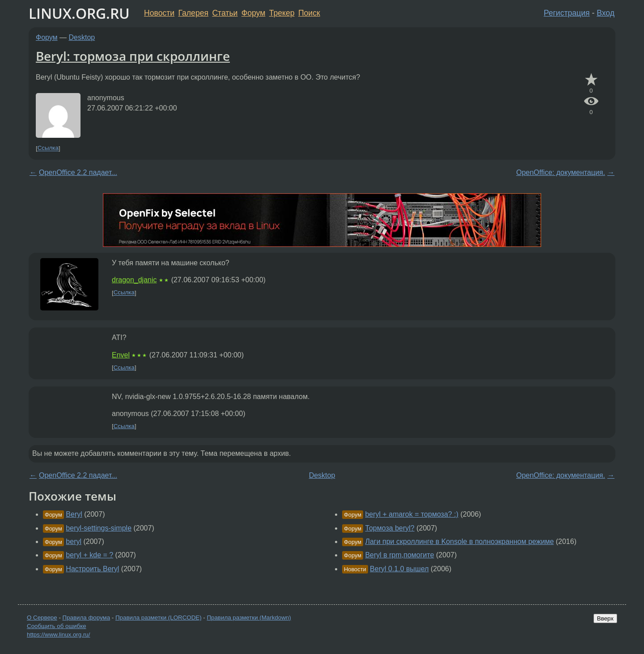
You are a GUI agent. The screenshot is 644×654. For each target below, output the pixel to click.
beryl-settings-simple (99, 528)
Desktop (82, 37)
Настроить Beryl (92, 569)
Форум (253, 13)
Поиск (309, 13)
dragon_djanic (134, 280)
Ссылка (48, 148)
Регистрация (567, 13)
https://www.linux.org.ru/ (58, 635)
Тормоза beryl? (390, 528)
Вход (606, 13)
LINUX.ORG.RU (79, 13)
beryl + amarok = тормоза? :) (412, 514)
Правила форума (87, 618)
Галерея (193, 13)
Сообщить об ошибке (57, 626)
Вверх (605, 618)
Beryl (74, 514)
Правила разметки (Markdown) (249, 618)
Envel (121, 355)
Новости (159, 13)
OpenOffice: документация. (561, 172)
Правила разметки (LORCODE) (159, 618)
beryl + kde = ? (89, 555)
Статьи (225, 13)
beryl (74, 541)
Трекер (282, 13)
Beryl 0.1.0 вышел (399, 569)
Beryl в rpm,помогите (399, 555)
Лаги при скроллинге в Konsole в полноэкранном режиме (459, 541)
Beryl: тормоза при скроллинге (133, 56)
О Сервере (42, 618)
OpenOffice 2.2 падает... (78, 172)
